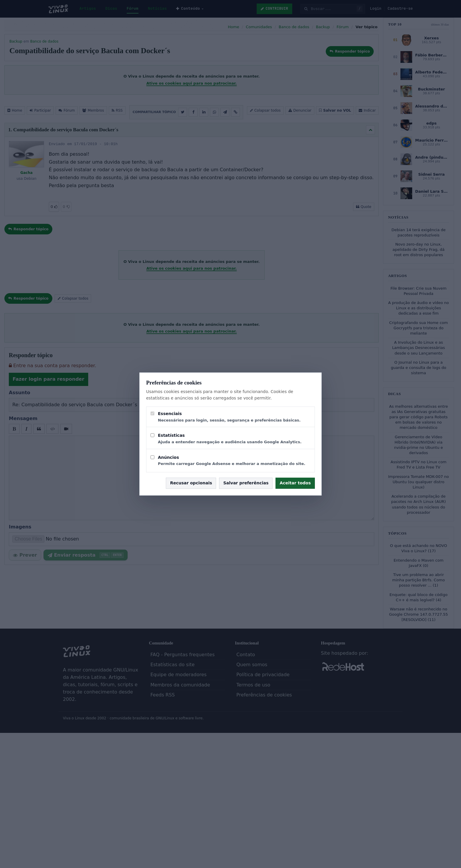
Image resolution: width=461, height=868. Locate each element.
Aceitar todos (295, 483)
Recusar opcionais (191, 483)
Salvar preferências (246, 483)
